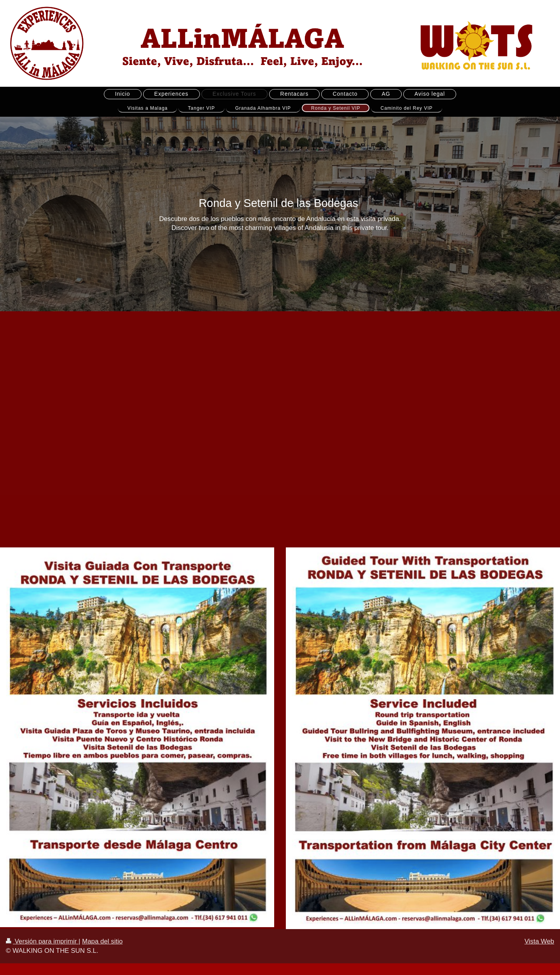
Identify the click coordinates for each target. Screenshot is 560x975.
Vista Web (539, 941)
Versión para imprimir (42, 941)
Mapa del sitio (102, 941)
